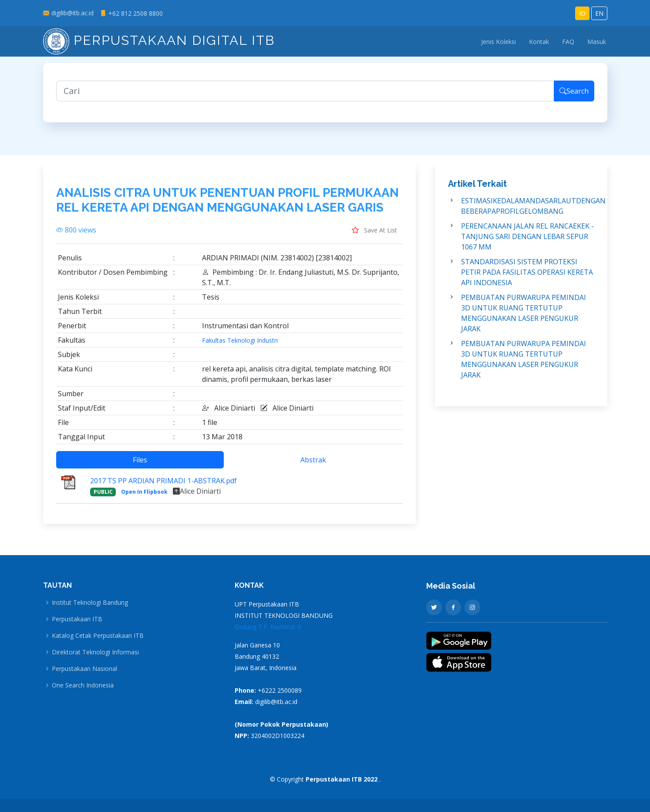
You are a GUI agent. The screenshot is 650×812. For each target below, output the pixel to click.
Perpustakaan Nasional (84, 669)
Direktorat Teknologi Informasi (95, 652)
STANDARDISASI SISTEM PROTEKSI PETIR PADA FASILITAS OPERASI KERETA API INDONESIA (527, 277)
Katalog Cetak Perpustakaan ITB (98, 636)
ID (582, 13)
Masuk (597, 42)
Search (574, 96)
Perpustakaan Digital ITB (159, 40)
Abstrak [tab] (313, 465)
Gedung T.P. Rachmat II (268, 627)
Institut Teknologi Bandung (90, 603)
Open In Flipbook (144, 497)
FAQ (568, 42)
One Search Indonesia (83, 685)
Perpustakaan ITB (77, 619)
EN (599, 13)
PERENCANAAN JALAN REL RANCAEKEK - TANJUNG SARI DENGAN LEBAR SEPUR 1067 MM (527, 241)
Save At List (374, 235)
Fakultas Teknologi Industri (240, 345)
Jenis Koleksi (498, 42)
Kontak (539, 42)
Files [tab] (140, 465)
